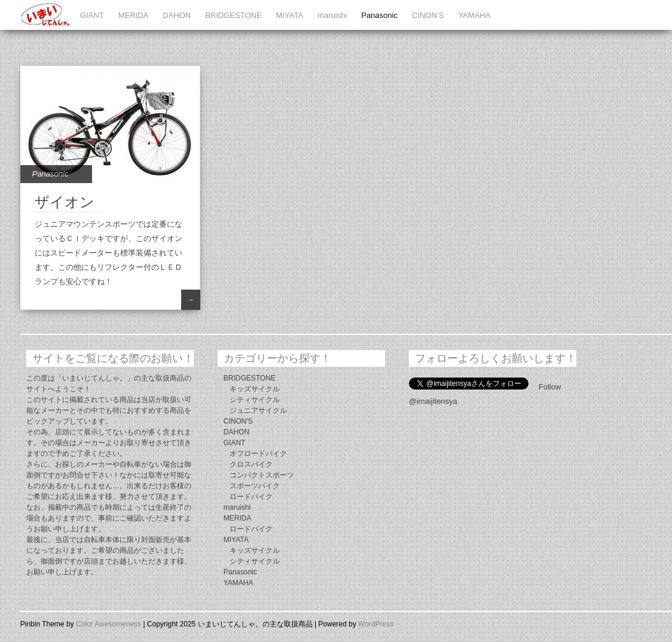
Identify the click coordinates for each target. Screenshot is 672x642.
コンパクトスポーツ (262, 475)
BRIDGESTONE (233, 15)
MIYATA (290, 15)
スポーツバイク (255, 486)
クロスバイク (251, 464)
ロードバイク (251, 497)
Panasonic (379, 15)
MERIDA (134, 15)
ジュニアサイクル (258, 410)
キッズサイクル (255, 389)
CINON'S (238, 421)
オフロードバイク (258, 454)
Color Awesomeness (109, 624)
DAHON (177, 15)
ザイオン (65, 202)
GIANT (92, 15)
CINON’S (428, 15)
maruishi (332, 15)
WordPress (376, 624)
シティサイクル (255, 400)
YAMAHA (474, 15)
